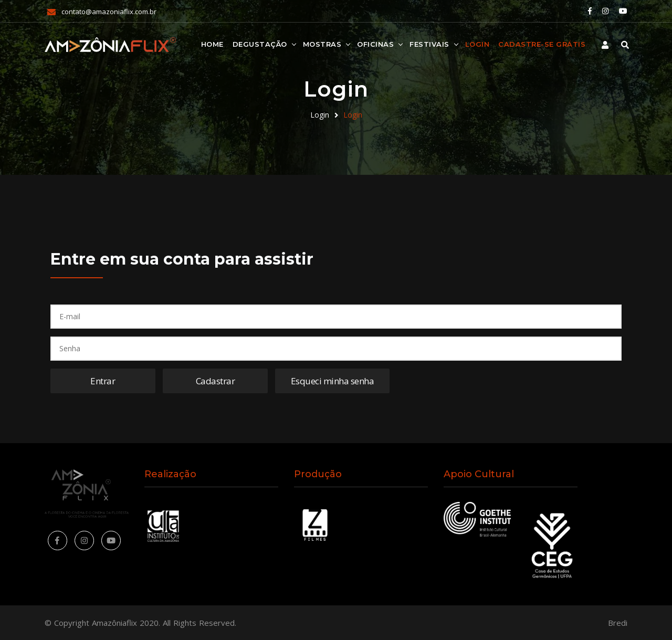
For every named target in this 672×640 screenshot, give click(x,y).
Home (212, 44)
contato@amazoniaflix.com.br (109, 12)
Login (477, 44)
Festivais (429, 44)
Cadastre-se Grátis (542, 44)
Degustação (260, 44)
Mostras (322, 44)
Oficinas (375, 44)
